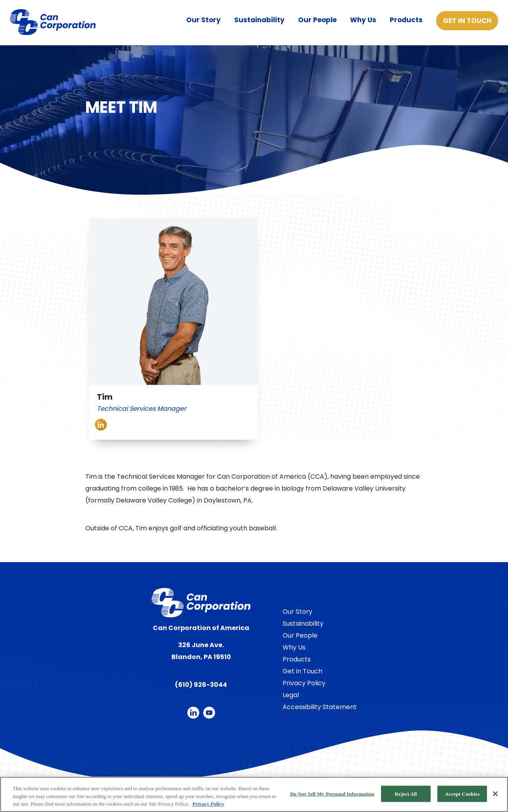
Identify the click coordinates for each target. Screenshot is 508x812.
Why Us (363, 20)
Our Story (203, 20)
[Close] (495, 794)
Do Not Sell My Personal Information (332, 794)
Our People (317, 20)
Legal (291, 695)
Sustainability (259, 20)
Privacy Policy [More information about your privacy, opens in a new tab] (208, 804)
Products (406, 20)
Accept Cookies (462, 794)
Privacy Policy (304, 683)
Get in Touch (467, 21)
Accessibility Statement (320, 707)
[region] (254, 794)
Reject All (406, 794)
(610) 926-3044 (201, 685)
